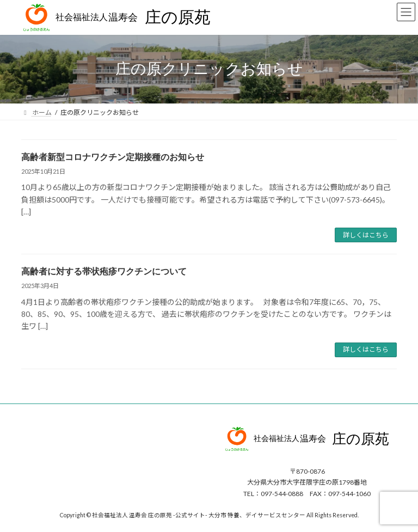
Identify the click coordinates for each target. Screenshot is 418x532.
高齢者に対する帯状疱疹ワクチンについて (104, 271)
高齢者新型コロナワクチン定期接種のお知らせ (113, 157)
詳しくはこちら (366, 235)
